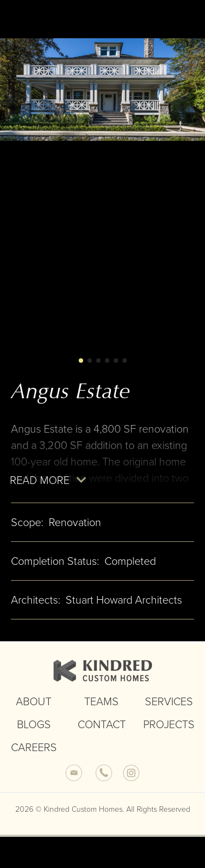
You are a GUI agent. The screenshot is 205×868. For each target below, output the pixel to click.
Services (169, 706)
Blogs (34, 729)
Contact (102, 729)
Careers (34, 752)
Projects (169, 729)
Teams (101, 706)
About (34, 706)
